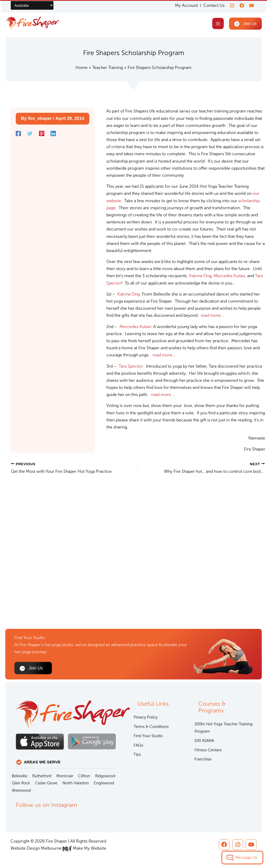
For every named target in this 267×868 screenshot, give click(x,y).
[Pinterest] (42, 134)
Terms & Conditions (151, 727)
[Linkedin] (53, 134)
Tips (137, 754)
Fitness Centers (208, 750)
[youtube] (252, 6)
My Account (183, 6)
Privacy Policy (146, 717)
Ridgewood (105, 776)
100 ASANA (204, 741)
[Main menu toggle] (217, 24)
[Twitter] (30, 134)
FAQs (138, 745)
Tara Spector (131, 367)
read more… (212, 316)
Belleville (20, 776)
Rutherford (42, 776)
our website (246, 194)
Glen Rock (21, 783)
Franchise (203, 759)
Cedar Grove (46, 783)
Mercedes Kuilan (229, 277)
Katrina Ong (200, 277)
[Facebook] (240, 6)
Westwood (21, 790)
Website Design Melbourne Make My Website (58, 848)
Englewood (104, 783)
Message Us (246, 857)
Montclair (65, 776)
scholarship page (237, 202)
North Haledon (76, 783)
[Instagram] (229, 6)
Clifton (84, 776)
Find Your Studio (148, 736)
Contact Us (211, 5)
